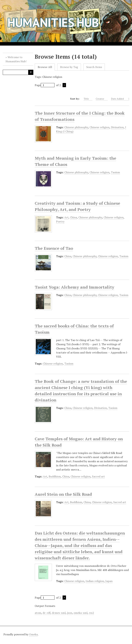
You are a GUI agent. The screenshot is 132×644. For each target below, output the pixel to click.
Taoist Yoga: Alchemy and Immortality (75, 287)
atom (38, 613)
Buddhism (55, 476)
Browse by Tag (69, 67)
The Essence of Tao (54, 248)
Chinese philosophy (76, 127)
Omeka (33, 634)
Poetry (60, 221)
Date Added (119, 99)
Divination (117, 127)
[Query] (18, 72)
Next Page (64, 85)
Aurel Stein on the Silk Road (63, 494)
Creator (102, 99)
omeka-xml (81, 613)
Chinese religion (100, 127)
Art (66, 217)
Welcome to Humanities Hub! (16, 59)
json (70, 613)
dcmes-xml (59, 613)
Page (45, 85)
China (73, 217)
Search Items (94, 67)
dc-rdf (47, 613)
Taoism (115, 172)
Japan (109, 581)
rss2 (91, 613)
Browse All (45, 67)
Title (88, 99)
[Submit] (31, 72)
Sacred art (98, 476)
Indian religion (95, 581)
